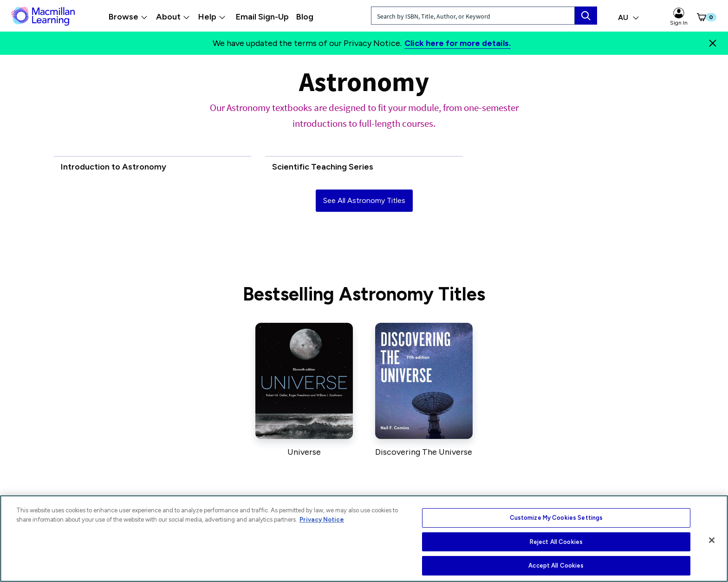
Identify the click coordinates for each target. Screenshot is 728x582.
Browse (128, 17)
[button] (700, 17)
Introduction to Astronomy (114, 167)
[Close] (713, 43)
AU (629, 17)
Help (212, 17)
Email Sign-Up (262, 17)
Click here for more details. (458, 43)
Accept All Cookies (556, 566)
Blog (305, 17)
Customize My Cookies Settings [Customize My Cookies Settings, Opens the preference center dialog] (556, 518)
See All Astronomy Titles (364, 200)
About (173, 17)
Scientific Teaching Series (323, 167)
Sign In (679, 17)
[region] (364, 539)
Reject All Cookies (556, 542)
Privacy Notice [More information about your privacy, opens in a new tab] (322, 520)
